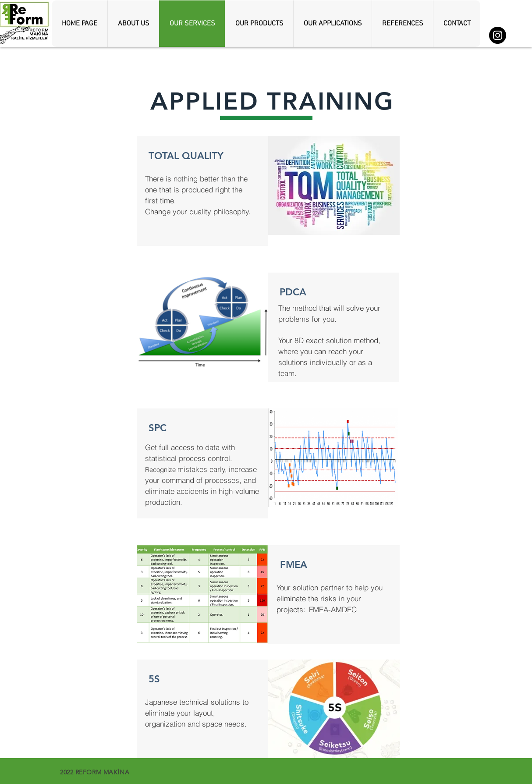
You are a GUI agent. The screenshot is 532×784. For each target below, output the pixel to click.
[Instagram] (498, 35)
